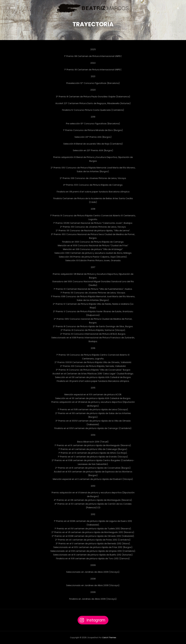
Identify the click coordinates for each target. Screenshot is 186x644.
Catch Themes (109, 638)
